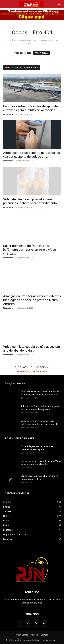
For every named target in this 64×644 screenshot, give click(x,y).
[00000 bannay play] (32, 15)
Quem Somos (22, 635)
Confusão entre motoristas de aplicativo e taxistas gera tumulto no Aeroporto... (32, 108)
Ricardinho (8, 114)
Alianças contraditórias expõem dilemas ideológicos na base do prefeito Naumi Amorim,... (32, 300)
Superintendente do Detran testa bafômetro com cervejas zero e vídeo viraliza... (30, 250)
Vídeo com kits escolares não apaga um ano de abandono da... (31, 349)
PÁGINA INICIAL (41, 53)
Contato (44, 635)
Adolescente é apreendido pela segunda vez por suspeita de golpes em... (32, 155)
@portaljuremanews (32, 371)
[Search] (60, 4)
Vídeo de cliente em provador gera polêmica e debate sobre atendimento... (31, 201)
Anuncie (34, 635)
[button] (5, 4)
